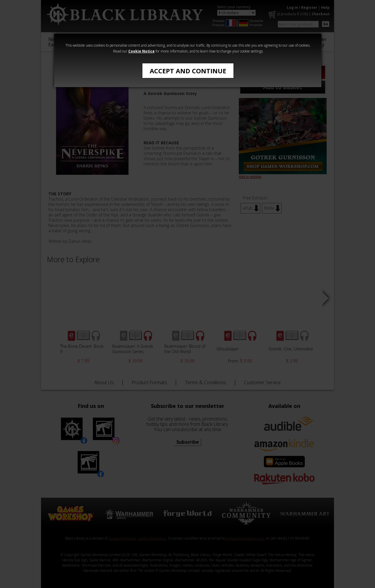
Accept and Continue (188, 71)
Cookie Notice (142, 51)
